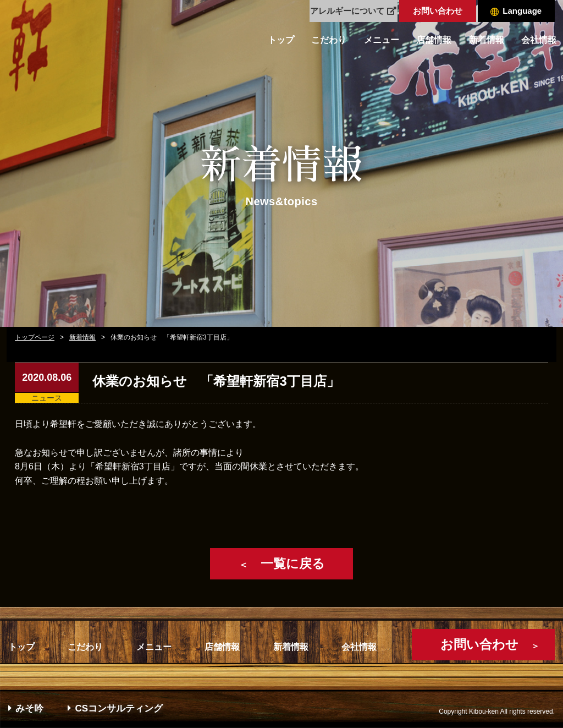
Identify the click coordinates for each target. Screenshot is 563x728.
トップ (281, 40)
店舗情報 (434, 40)
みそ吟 (26, 708)
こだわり (329, 40)
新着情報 (487, 40)
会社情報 (539, 40)
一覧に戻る (282, 563)
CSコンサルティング (115, 708)
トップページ (35, 337)
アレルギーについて (353, 11)
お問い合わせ (438, 11)
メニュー (382, 40)
